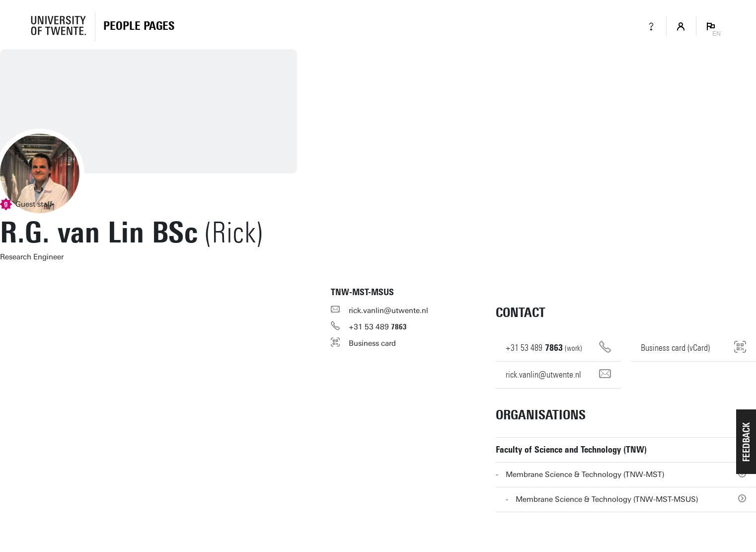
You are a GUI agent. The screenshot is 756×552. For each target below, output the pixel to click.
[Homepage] (139, 26)
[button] (746, 442)
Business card (372, 343)
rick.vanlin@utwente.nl (388, 311)
